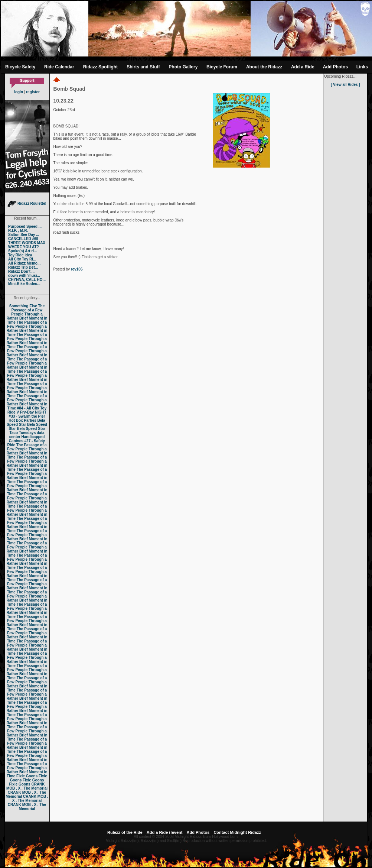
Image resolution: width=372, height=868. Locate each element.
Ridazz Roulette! (27, 203)
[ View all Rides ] (345, 85)
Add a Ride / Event (165, 832)
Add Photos (335, 67)
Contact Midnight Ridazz (237, 832)
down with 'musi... (24, 276)
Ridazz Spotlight (100, 67)
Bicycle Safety (20, 67)
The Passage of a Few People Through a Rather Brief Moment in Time (27, 314)
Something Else (23, 306)
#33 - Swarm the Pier (27, 416)
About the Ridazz (264, 67)
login (19, 92)
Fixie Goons (27, 776)
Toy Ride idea (20, 255)
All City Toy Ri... (22, 259)
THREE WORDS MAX (27, 243)
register (33, 92)
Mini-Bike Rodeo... (24, 284)
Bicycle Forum (222, 67)
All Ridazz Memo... (24, 263)
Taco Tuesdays (22, 433)
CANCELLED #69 (23, 239)
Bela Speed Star (26, 422)
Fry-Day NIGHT (33, 412)
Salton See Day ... (24, 235)
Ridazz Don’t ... (21, 271)
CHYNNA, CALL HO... (27, 280)
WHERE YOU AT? (24, 247)
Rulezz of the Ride (125, 832)
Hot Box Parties (22, 420)
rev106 (77, 269)
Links (362, 67)
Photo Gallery (183, 67)
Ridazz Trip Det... (23, 267)
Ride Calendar (59, 67)
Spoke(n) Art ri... (22, 251)
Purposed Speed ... (25, 226)
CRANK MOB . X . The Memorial (27, 786)
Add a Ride (303, 67)
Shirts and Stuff (143, 67)
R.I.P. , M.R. (18, 231)
